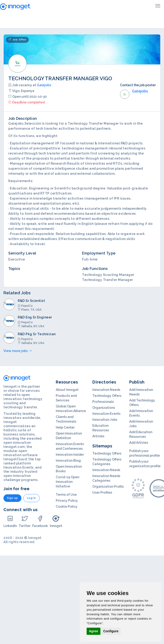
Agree (94, 631)
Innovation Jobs (105, 420)
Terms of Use (66, 495)
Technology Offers (107, 396)
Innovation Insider (70, 455)
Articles (98, 436)
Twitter (25, 521)
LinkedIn (10, 521)
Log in (31, 498)
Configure (111, 631)
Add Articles (139, 443)
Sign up (12, 498)
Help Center (65, 427)
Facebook (40, 521)
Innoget (56, 521)
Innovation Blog (68, 461)
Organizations (104, 408)
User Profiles (102, 492)
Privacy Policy (67, 501)
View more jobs (18, 351)
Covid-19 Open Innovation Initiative (67, 482)
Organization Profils (108, 487)
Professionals (103, 402)
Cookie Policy (67, 507)
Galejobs (44, 85)
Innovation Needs (106, 390)
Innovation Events (106, 414)
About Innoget (67, 390)
